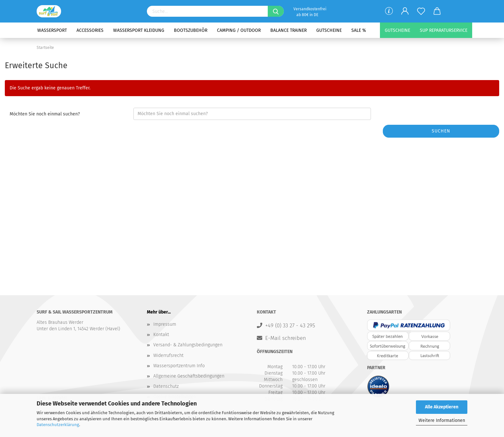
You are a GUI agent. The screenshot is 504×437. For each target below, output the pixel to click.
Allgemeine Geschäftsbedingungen (189, 376)
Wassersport (52, 30)
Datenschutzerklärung (58, 425)
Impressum (165, 324)
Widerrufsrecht (168, 355)
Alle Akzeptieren (442, 407)
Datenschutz (166, 386)
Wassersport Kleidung (139, 30)
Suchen (441, 131)
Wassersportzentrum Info (179, 366)
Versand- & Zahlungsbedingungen (188, 345)
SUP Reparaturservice (444, 30)
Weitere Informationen (442, 420)
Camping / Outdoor (239, 30)
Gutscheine (329, 30)
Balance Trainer (288, 30)
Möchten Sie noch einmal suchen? (45, 114)
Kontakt (161, 335)
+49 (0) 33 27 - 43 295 (290, 325)
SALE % (359, 30)
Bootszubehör (191, 30)
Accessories (90, 30)
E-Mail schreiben (286, 338)
